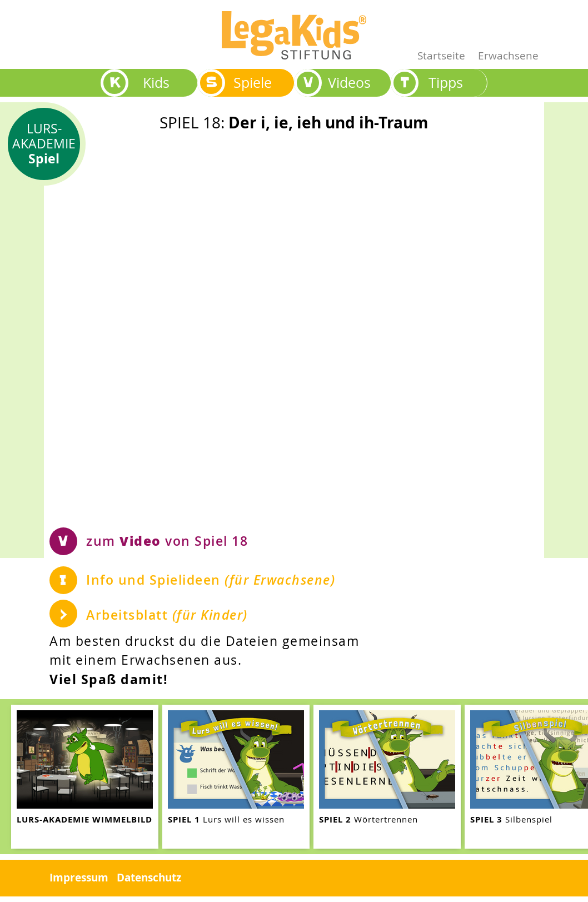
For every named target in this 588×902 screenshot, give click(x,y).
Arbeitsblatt (167, 615)
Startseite (441, 55)
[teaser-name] (85, 777)
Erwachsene (508, 55)
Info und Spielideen (211, 580)
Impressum (79, 878)
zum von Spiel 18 (167, 540)
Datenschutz (149, 878)
